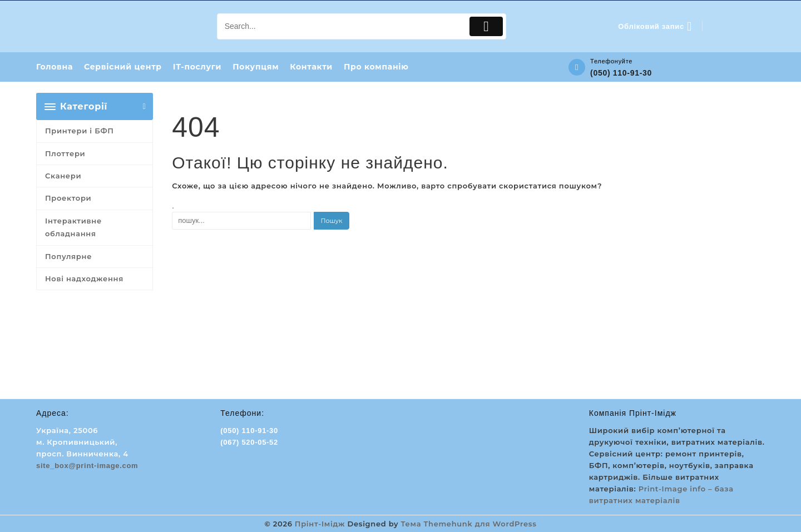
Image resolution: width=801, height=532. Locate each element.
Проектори (68, 198)
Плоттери (65, 153)
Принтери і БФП (80, 131)
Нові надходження (84, 279)
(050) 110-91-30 (621, 73)
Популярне (68, 256)
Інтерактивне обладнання (73, 227)
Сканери (63, 176)
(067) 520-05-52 (249, 442)
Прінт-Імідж (320, 524)
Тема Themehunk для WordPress (469, 524)
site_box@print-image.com (87, 466)
